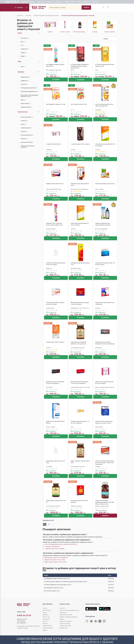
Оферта (45, 625)
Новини (45, 608)
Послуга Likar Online (65, 621)
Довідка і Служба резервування (68, 612)
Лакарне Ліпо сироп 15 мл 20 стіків (55, 555)
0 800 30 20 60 (23, 2)
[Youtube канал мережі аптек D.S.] (96, 617)
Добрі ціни (97, 2)
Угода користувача (48, 623)
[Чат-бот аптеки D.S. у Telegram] (100, 617)
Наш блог (62, 603)
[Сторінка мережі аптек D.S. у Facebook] (87, 617)
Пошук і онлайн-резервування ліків (69, 606)
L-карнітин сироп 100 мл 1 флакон (54, 544)
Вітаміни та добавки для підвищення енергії (46, 16)
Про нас (45, 603)
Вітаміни (28, 16)
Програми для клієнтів (39, 2)
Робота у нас (52, 2)
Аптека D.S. (20, 16)
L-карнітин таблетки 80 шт (52, 542)
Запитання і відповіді (66, 617)
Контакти (45, 617)
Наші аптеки (70, 2)
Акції (90, 2)
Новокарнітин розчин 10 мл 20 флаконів (56, 553)
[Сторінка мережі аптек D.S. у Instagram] (91, 617)
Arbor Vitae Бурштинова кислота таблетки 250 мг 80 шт (61, 540)
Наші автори (46, 614)
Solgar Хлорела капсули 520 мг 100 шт (56, 557)
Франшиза (61, 2)
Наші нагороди (47, 606)
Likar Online (106, 2)
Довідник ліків (64, 623)
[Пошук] (86, 8)
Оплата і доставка (81, 2)
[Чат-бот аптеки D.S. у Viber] (104, 617)
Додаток (62, 614)
